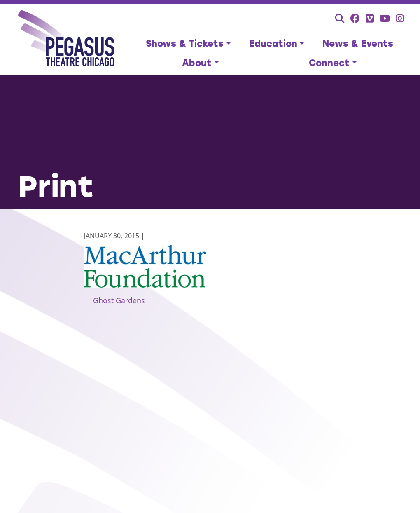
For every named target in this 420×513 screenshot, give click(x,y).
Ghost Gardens (114, 300)
